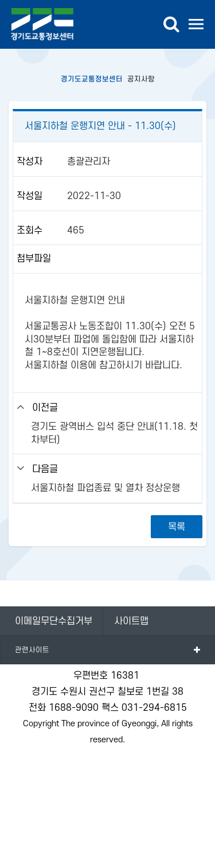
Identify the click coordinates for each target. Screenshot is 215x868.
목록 (177, 527)
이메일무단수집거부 (54, 621)
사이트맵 (131, 621)
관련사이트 (32, 650)
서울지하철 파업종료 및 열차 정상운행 (105, 488)
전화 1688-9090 (64, 708)
